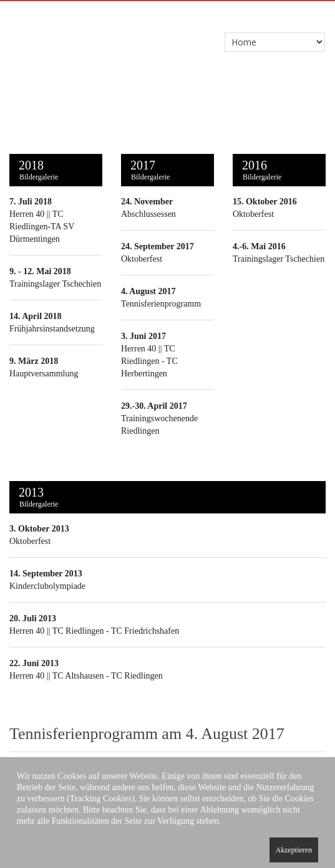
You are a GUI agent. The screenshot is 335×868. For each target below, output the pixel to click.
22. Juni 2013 (34, 663)
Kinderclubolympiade (47, 586)
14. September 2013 (46, 574)
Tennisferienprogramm (161, 304)
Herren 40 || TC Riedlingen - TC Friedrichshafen (94, 631)
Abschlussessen (148, 214)
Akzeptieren (294, 850)
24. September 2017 (158, 246)
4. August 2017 (148, 291)
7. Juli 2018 (31, 202)
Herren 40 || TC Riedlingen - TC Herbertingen (149, 361)
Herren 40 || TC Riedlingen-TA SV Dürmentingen (42, 227)
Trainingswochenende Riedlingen (159, 418)
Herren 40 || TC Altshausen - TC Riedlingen (86, 676)
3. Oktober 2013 (39, 529)
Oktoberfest (142, 259)
